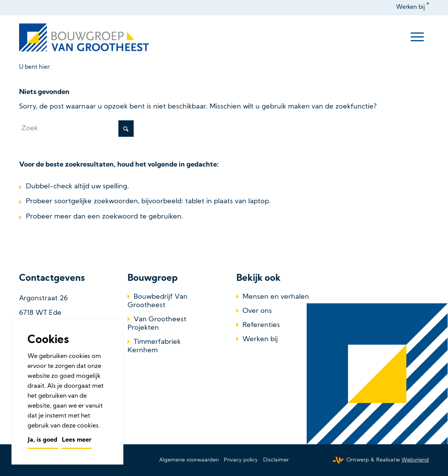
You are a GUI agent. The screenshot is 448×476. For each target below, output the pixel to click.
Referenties (261, 325)
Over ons (257, 311)
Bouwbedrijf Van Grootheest (158, 301)
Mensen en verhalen (276, 297)
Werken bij (411, 7)
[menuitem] (412, 8)
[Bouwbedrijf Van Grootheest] (86, 37)
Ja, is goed (43, 440)
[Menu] (417, 37)
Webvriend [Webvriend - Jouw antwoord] (415, 460)
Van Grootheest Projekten (157, 324)
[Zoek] (76, 129)
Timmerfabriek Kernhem (154, 346)
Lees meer (77, 440)
